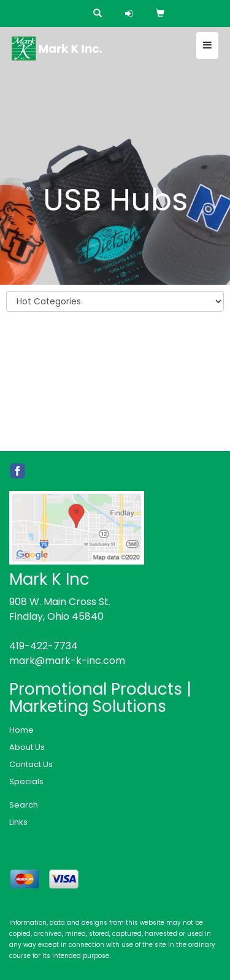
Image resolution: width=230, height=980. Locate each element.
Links (18, 822)
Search (24, 805)
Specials (26, 781)
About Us (27, 747)
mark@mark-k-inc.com (67, 661)
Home (21, 730)
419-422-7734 (44, 646)
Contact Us (31, 764)
